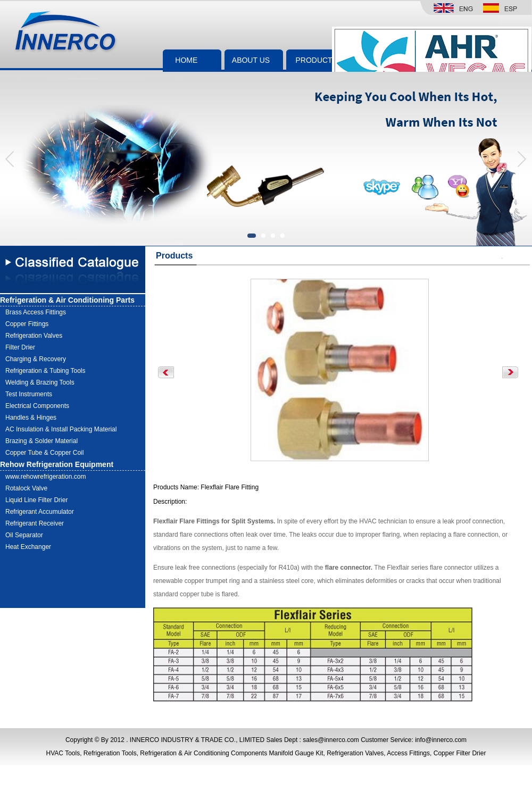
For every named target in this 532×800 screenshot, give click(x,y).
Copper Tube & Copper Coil (44, 453)
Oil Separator (24, 535)
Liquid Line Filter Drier (36, 500)
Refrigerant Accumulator (40, 512)
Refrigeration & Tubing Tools (45, 371)
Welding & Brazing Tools (40, 382)
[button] (521, 159)
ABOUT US (251, 60)
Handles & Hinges (31, 418)
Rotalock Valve (26, 488)
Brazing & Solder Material (41, 441)
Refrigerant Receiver (35, 523)
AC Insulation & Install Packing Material (61, 429)
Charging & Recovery (36, 359)
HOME (186, 60)
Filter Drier (20, 347)
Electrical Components (37, 406)
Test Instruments (29, 394)
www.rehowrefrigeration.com (45, 477)
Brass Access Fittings (36, 312)
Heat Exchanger (28, 547)
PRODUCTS (316, 60)
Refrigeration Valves (34, 336)
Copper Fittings (27, 324)
